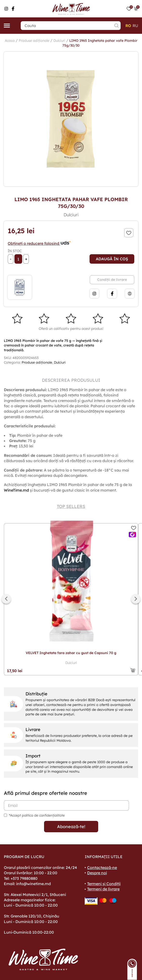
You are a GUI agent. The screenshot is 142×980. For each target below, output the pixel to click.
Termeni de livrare (103, 889)
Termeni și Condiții (104, 884)
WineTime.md (16, 490)
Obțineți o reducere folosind (39, 243)
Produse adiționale (34, 41)
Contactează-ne (102, 867)
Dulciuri (59, 41)
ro (128, 26)
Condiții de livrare (112, 280)
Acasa (10, 41)
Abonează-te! (71, 827)
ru (135, 26)
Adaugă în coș (112, 259)
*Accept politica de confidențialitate (37, 815)
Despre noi (97, 873)
